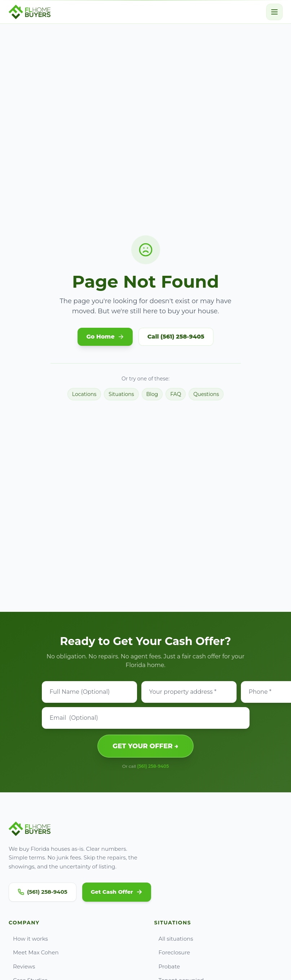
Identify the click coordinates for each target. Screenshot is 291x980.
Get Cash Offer (117, 892)
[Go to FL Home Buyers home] (30, 12)
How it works (28, 939)
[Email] (146, 718)
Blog (152, 394)
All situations (174, 939)
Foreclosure (172, 952)
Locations (84, 394)
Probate (167, 966)
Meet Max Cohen (34, 952)
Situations (121, 394)
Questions (206, 394)
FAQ (176, 394)
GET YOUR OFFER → (145, 746)
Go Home (105, 337)
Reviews (22, 966)
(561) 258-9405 (153, 766)
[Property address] (189, 692)
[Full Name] (89, 692)
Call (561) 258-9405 (176, 337)
